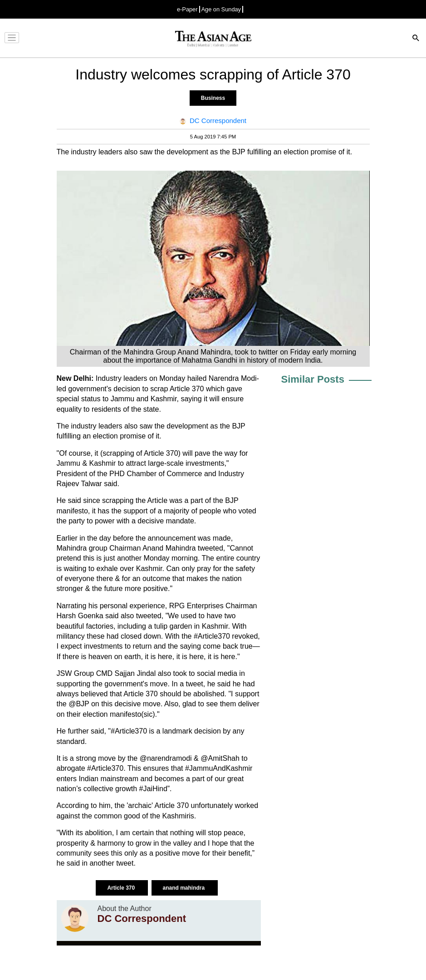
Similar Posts (313, 379)
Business (213, 98)
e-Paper (187, 9)
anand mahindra (185, 888)
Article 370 (122, 888)
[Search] (416, 39)
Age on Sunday (221, 9)
